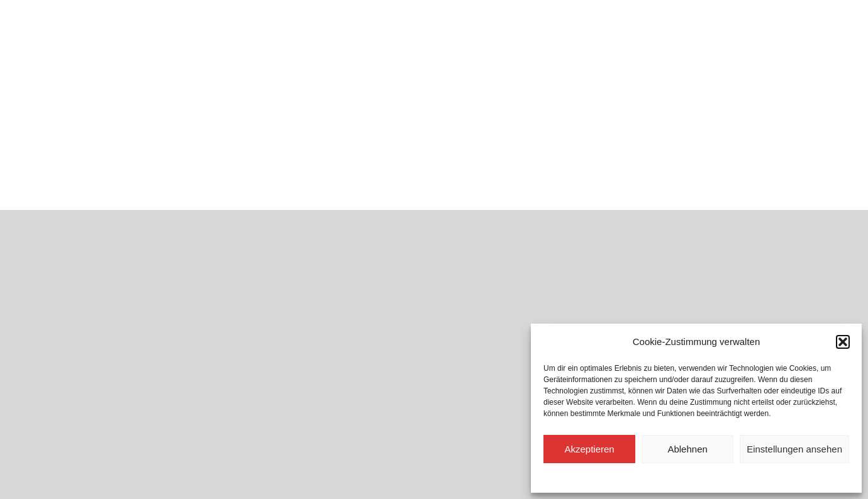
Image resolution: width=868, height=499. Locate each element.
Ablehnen (687, 449)
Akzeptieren (589, 449)
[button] (843, 342)
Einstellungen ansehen (794, 449)
